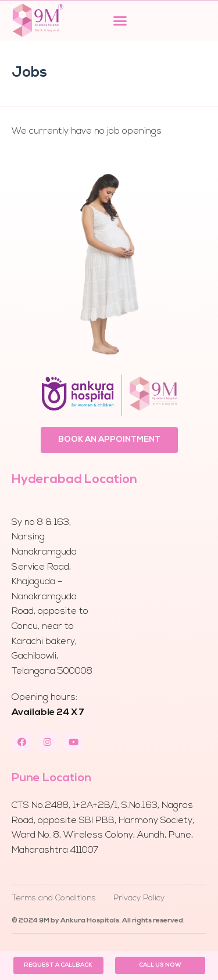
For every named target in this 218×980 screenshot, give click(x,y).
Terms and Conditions (54, 898)
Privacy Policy (139, 898)
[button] (120, 20)
